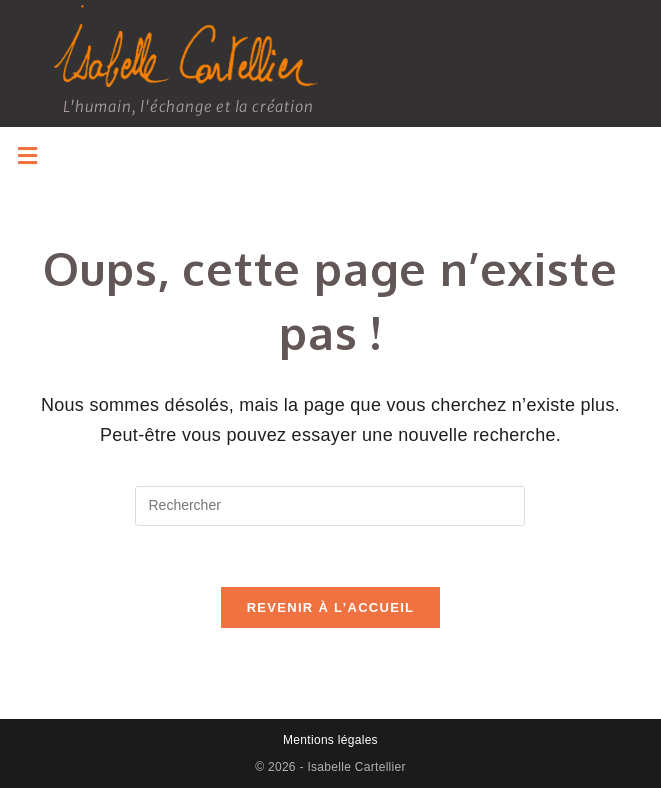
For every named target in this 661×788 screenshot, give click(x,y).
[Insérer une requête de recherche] (330, 506)
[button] (27, 156)
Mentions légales (330, 740)
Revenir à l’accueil (331, 607)
